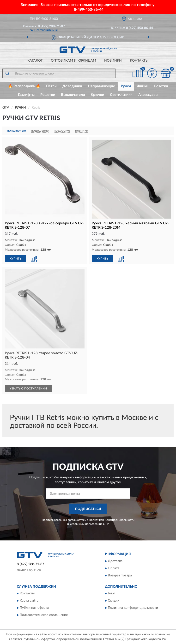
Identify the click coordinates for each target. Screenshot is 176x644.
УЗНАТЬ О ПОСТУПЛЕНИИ (28, 389)
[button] (44, 30)
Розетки (161, 86)
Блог (112, 594)
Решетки (48, 95)
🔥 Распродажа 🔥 (24, 86)
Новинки (113, 61)
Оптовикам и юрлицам (73, 61)
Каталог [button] (35, 61)
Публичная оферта (34, 608)
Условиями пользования (86, 524)
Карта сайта (29, 601)
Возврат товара (120, 575)
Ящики (143, 86)
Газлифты (26, 95)
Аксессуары (148, 95)
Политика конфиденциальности (133, 608)
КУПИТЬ (15, 259)
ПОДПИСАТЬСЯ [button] (88, 509)
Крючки (97, 95)
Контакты (139, 61)
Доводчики (72, 86)
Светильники (121, 95)
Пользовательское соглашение (44, 615)
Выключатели (73, 95)
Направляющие (101, 86)
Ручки (126, 86)
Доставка (115, 561)
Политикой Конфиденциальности (112, 520)
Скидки (114, 601)
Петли (51, 86)
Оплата (114, 568)
